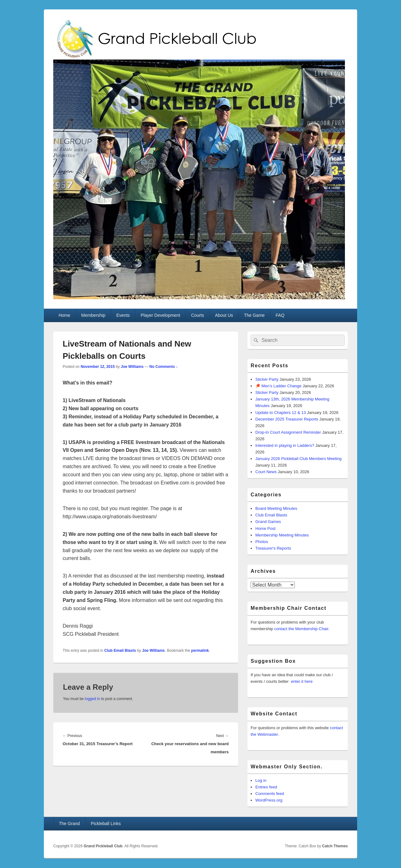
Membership (93, 315)
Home (64, 315)
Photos (262, 542)
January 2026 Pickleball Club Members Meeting (298, 459)
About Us (224, 315)
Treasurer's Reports (273, 548)
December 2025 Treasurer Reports (287, 419)
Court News (266, 472)
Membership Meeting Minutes (282, 535)
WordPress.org (269, 800)
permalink (200, 651)
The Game (254, 315)
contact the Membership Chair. (302, 629)
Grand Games (268, 522)
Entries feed (266, 787)
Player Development (160, 315)
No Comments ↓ (164, 367)
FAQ (280, 315)
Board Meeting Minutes (276, 508)
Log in (261, 780)
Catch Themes (335, 846)
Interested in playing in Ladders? (285, 445)
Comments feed (270, 794)
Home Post (265, 528)
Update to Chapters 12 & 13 (281, 413)
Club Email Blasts (120, 651)
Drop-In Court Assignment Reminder (288, 432)
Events (123, 315)
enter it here (302, 681)
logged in (93, 699)
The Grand (69, 824)
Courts (198, 315)
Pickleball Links (106, 824)
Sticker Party (267, 379)
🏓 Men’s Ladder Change (278, 386)
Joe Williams (132, 367)
